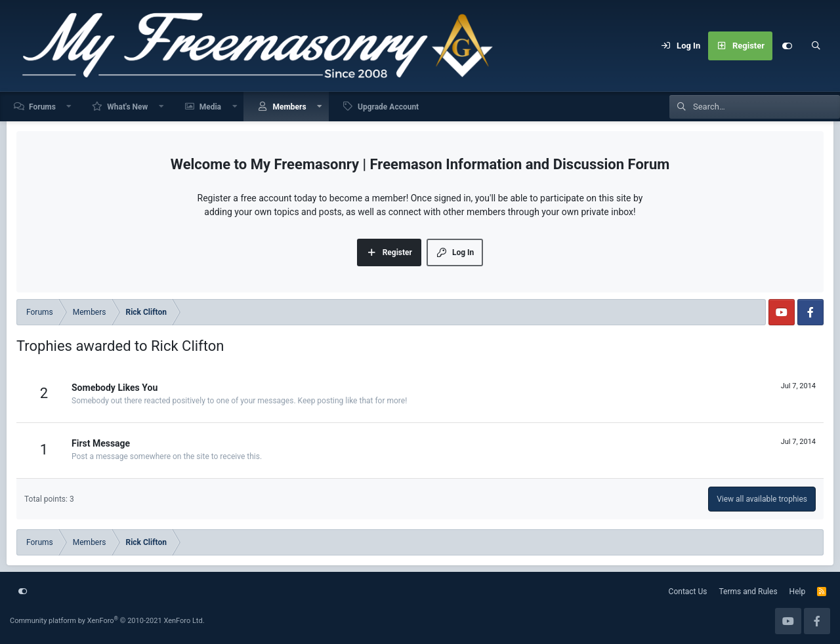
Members (289, 107)
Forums (42, 107)
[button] (70, 107)
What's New (127, 107)
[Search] (816, 46)
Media (210, 107)
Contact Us (688, 592)
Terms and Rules (748, 592)
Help (798, 592)
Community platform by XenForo (107, 621)
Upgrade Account (388, 107)
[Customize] (787, 46)
